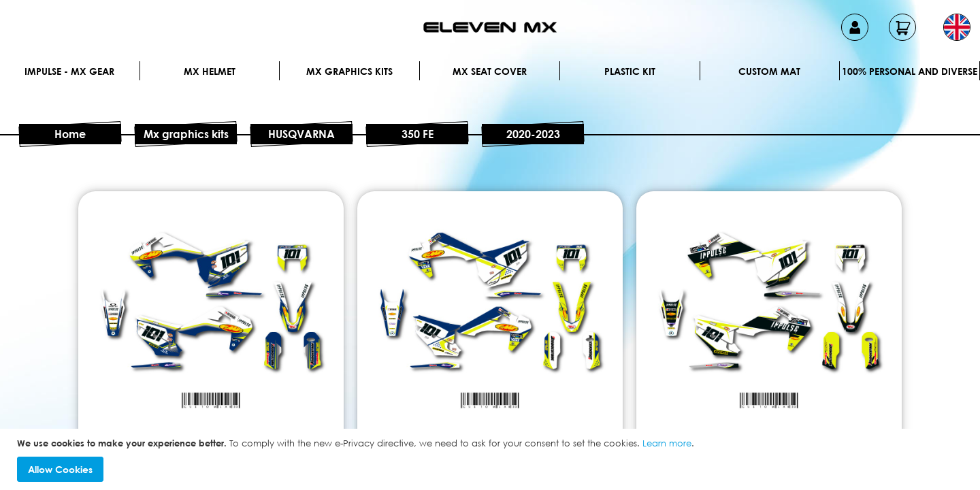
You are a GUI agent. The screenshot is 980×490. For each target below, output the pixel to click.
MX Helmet (210, 71)
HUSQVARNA (301, 134)
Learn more (667, 443)
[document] (492, 460)
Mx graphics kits (349, 71)
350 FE (418, 134)
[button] (957, 27)
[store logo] (490, 27)
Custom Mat (769, 71)
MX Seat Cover (490, 71)
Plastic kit (630, 71)
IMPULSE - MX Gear (69, 71)
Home (70, 134)
